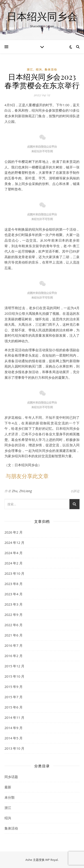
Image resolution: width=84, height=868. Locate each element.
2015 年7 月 (14, 697)
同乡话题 (11, 777)
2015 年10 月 (14, 676)
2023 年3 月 (14, 604)
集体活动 (51, 69)
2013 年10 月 (14, 748)
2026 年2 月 (14, 532)
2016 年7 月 (14, 645)
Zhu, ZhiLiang (22, 491)
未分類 (10, 797)
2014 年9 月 (14, 728)
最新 (8, 787)
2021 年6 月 (14, 635)
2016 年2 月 (14, 656)
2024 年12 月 (14, 542)
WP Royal (52, 860)
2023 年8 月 (14, 584)
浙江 (30, 69)
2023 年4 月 (14, 594)
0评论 (75, 491)
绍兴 (39, 69)
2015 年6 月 (14, 707)
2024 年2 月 (14, 563)
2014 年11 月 (14, 717)
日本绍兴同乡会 (42, 16)
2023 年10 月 (14, 573)
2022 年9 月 (14, 615)
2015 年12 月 (14, 666)
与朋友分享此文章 (27, 476)
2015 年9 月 (14, 687)
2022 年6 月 (14, 625)
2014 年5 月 (14, 738)
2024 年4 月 (14, 553)
